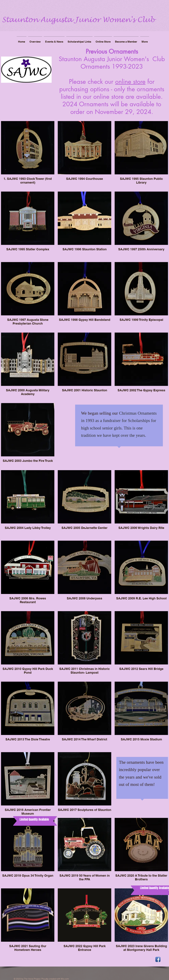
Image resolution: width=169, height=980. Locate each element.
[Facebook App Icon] (158, 959)
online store (130, 82)
